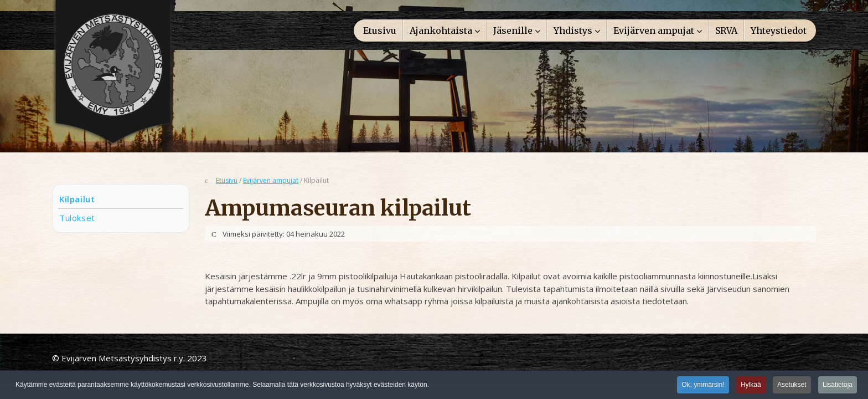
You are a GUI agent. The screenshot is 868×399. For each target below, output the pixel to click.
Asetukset (792, 386)
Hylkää (751, 386)
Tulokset (77, 218)
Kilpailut (77, 199)
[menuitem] (380, 30)
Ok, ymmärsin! (703, 386)
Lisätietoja (838, 386)
